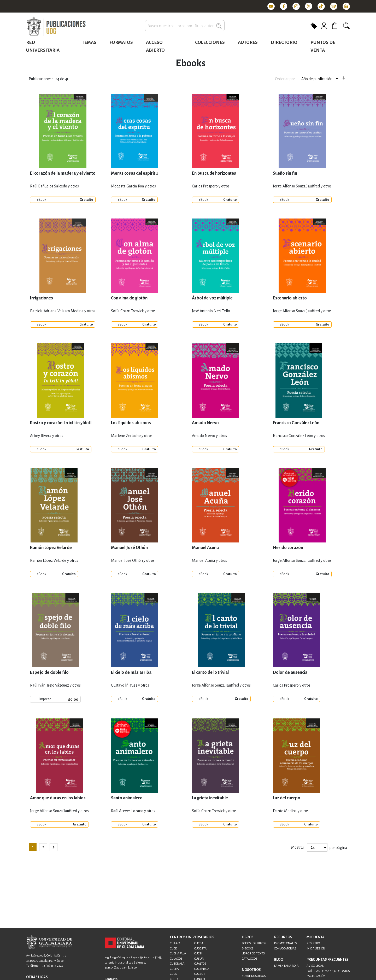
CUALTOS (200, 964)
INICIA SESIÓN (316, 949)
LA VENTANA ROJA (286, 966)
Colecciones (210, 42)
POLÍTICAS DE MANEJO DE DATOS (328, 971)
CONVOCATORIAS (285, 949)
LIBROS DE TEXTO (253, 954)
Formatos (121, 42)
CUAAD (175, 943)
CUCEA (174, 969)
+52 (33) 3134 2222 (52, 966)
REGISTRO (313, 943)
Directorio (284, 42)
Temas (89, 42)
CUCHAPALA (178, 954)
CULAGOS (176, 959)
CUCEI (174, 949)
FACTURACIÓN (316, 976)
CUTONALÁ (177, 964)
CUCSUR (200, 974)
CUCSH (199, 954)
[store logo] (56, 27)
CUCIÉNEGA (202, 969)
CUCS (174, 974)
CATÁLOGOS (250, 959)
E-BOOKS (248, 949)
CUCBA (199, 943)
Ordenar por (285, 79)
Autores (248, 42)
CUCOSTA (201, 949)
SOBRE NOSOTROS (254, 976)
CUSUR (199, 959)
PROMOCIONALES (286, 943)
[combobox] (185, 26)
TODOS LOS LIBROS (254, 943)
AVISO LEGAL (315, 966)
